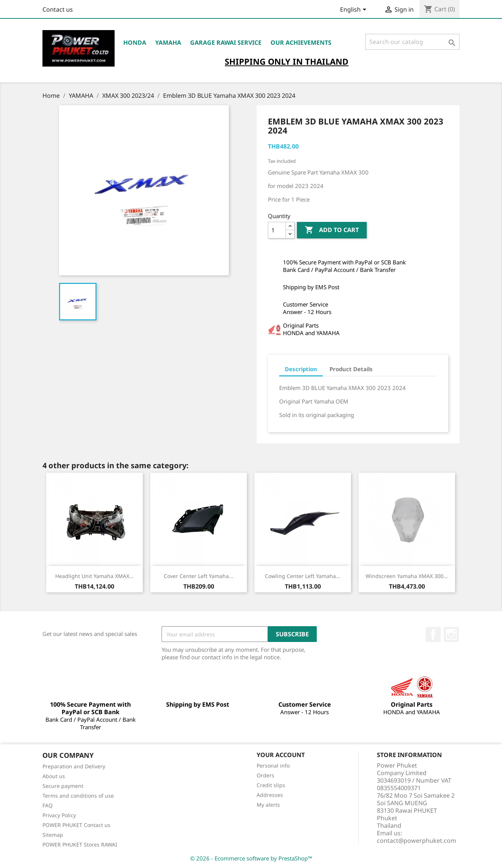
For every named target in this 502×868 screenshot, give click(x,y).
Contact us (58, 9)
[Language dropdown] (355, 10)
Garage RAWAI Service (226, 42)
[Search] (412, 42)
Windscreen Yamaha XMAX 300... (407, 576)
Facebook (433, 634)
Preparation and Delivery (74, 766)
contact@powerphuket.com (417, 841)
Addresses (270, 795)
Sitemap (53, 835)
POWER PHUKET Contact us (76, 825)
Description (301, 369)
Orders (265, 775)
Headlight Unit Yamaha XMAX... (95, 576)
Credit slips (271, 785)
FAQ (48, 805)
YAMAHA (168, 42)
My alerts (268, 805)
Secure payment (63, 786)
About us (54, 776)
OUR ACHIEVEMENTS (301, 42)
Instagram (451, 634)
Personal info (273, 766)
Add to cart (332, 230)
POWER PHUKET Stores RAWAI (80, 844)
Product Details (351, 369)
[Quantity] (277, 230)
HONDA (135, 42)
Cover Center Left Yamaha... (199, 576)
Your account (281, 755)
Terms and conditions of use (78, 796)
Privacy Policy (59, 815)
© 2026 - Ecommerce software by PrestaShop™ (251, 858)
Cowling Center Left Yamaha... (303, 576)
